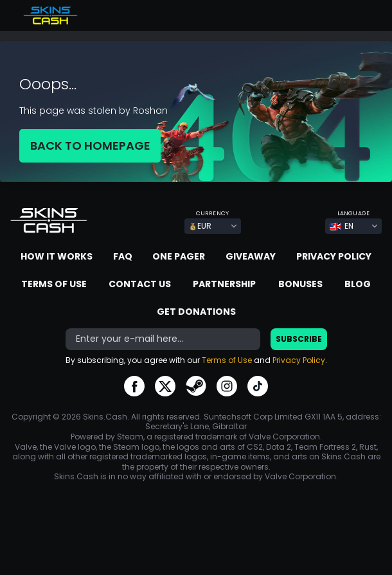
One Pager (179, 256)
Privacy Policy (334, 256)
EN (342, 226)
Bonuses (300, 284)
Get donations (196, 312)
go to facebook (134, 386)
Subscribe (299, 339)
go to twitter (165, 386)
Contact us (140, 284)
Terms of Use (54, 284)
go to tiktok (258, 386)
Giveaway (251, 256)
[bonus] (163, 339)
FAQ (123, 256)
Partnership (224, 284)
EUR (200, 226)
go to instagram (227, 386)
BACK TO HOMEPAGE (90, 146)
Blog (358, 284)
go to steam (196, 386)
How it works (57, 256)
